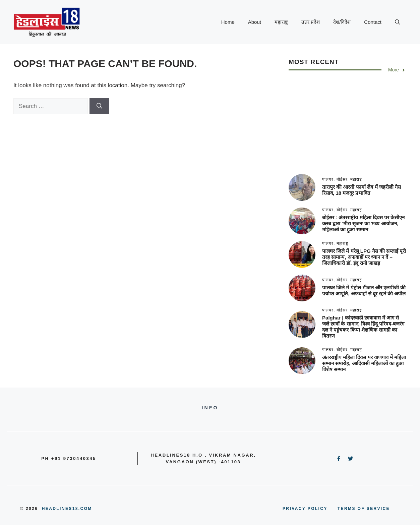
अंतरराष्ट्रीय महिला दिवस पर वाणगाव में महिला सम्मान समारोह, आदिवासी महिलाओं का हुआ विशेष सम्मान (364, 363)
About (255, 22)
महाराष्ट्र (281, 22)
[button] (397, 22)
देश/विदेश (342, 22)
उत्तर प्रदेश (311, 22)
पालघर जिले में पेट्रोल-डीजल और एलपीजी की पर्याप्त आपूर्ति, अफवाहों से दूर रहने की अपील (364, 290)
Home (228, 22)
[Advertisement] (348, 127)
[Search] (99, 106)
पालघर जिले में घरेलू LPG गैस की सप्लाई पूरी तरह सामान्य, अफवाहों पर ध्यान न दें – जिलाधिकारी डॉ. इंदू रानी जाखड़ (364, 257)
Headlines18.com (67, 509)
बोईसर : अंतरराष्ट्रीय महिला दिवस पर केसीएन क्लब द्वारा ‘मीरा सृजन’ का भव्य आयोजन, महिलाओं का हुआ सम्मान (363, 223)
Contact (373, 22)
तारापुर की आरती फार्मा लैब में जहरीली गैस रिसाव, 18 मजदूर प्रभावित (362, 190)
